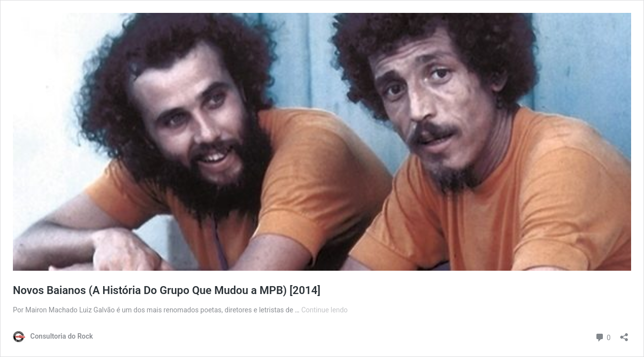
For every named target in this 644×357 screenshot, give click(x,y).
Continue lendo (325, 310)
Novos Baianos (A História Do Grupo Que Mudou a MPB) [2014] (167, 290)
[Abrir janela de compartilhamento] (624, 334)
